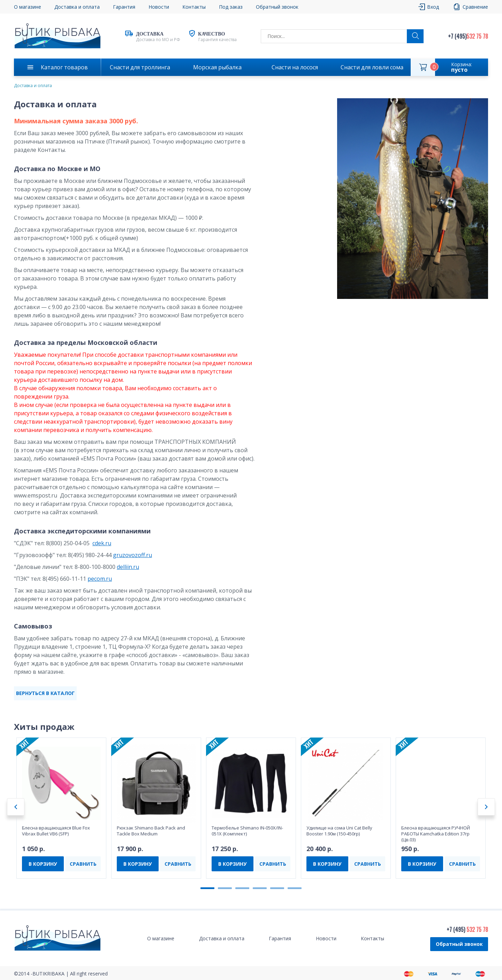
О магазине (28, 7)
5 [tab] (277, 888)
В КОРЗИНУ (43, 864)
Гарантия (124, 7)
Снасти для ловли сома (372, 67)
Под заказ (231, 7)
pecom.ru (100, 579)
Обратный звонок (277, 7)
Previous (16, 807)
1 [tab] (207, 888)
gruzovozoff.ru (132, 555)
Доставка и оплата (77, 7)
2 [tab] (225, 888)
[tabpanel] (61, 808)
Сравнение (475, 7)
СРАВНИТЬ (83, 864)
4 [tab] (260, 888)
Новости (159, 7)
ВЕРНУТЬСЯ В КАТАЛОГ (45, 693)
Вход (433, 7)
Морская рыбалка (217, 67)
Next (486, 807)
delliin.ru (128, 567)
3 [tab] (242, 888)
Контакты (194, 7)
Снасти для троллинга (140, 67)
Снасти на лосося (295, 67)
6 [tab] (295, 888)
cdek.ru (102, 543)
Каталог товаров (64, 67)
